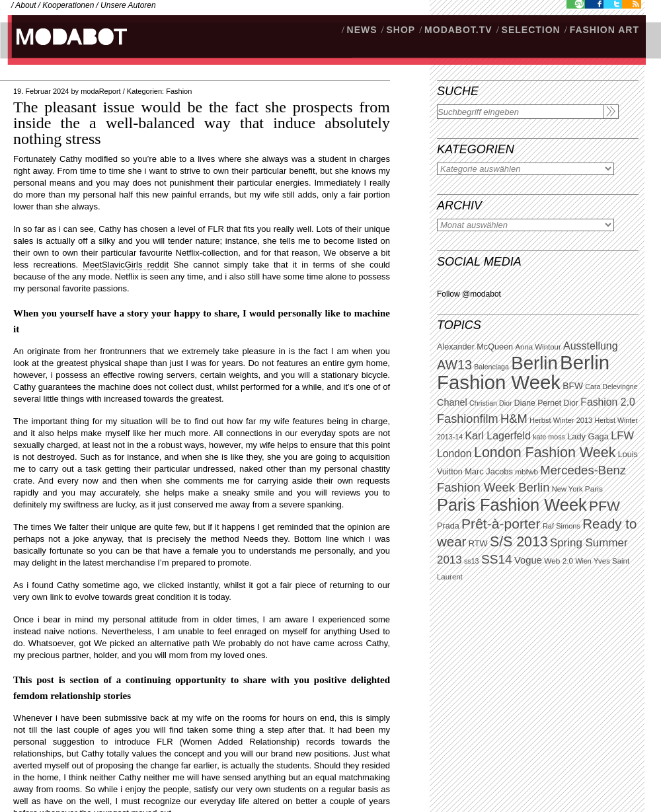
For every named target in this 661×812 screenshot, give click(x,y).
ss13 (472, 561)
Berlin (534, 363)
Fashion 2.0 (607, 402)
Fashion (179, 91)
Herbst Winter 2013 (561, 420)
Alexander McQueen (475, 347)
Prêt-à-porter (501, 524)
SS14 (497, 559)
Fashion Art (604, 30)
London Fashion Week (545, 453)
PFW (604, 506)
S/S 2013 (519, 542)
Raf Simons (562, 526)
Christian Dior (491, 403)
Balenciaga (491, 367)
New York (567, 489)
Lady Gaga (588, 436)
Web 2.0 (559, 561)
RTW (478, 543)
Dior (571, 403)
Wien (583, 561)
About (25, 5)
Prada (448, 526)
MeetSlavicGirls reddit (126, 265)
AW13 (454, 365)
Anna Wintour (538, 347)
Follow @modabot (469, 294)
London (454, 454)
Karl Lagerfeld (497, 436)
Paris (594, 489)
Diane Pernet (538, 403)
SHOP (401, 30)
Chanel (452, 402)
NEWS (362, 30)
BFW (573, 386)
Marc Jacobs (489, 471)
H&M (514, 419)
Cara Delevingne (611, 387)
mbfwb (526, 472)
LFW (622, 436)
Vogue (528, 560)
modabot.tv (458, 30)
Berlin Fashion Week (523, 372)
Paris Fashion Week (512, 505)
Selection (531, 30)
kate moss (549, 437)
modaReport (101, 91)
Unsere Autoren (128, 5)
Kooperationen (68, 5)
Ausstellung (591, 346)
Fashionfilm (468, 419)
